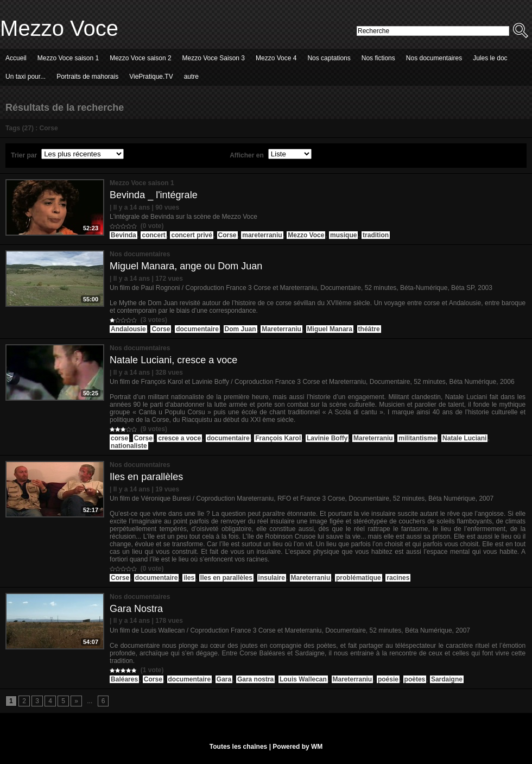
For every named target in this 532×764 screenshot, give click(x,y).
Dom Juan (240, 329)
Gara (224, 679)
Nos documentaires (434, 58)
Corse (227, 235)
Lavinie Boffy (327, 438)
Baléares (124, 679)
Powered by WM (297, 747)
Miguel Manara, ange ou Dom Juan (186, 266)
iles (189, 578)
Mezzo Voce (59, 28)
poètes (415, 679)
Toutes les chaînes (238, 747)
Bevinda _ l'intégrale (154, 195)
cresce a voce (179, 438)
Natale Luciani (464, 438)
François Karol (278, 438)
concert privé (191, 235)
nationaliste (129, 446)
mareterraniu (262, 235)
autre (191, 77)
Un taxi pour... (26, 77)
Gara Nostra (136, 609)
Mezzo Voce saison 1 (68, 58)
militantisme (417, 438)
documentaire (197, 329)
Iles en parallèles (146, 477)
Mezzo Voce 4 (276, 58)
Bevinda (123, 235)
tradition (376, 235)
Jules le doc (490, 58)
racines (398, 578)
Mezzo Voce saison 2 (140, 58)
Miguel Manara (330, 329)
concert (153, 235)
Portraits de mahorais (87, 77)
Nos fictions (378, 58)
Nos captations (329, 58)
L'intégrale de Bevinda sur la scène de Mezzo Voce (183, 217)
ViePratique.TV (151, 77)
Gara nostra (255, 679)
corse (119, 438)
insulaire (272, 578)
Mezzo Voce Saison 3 (214, 58)
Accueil (16, 58)
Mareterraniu (281, 329)
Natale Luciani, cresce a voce (173, 360)
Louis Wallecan (303, 679)
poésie (388, 679)
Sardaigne (447, 679)
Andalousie (128, 329)
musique (343, 235)
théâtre (369, 329)
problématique (359, 578)
